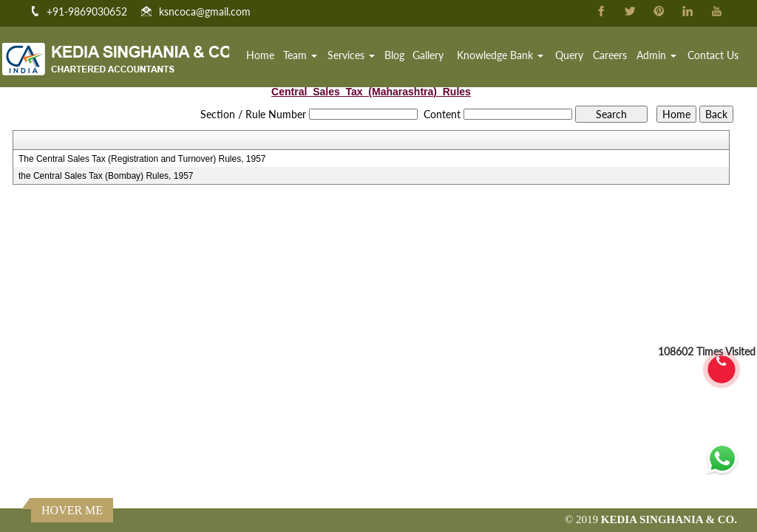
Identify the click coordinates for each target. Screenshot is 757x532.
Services (351, 55)
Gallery (428, 55)
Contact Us (713, 55)
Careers (610, 55)
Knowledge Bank (500, 55)
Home (260, 55)
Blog (394, 55)
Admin (656, 55)
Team (300, 55)
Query (569, 55)
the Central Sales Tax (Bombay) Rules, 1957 (106, 176)
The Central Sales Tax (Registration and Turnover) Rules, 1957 (142, 159)
